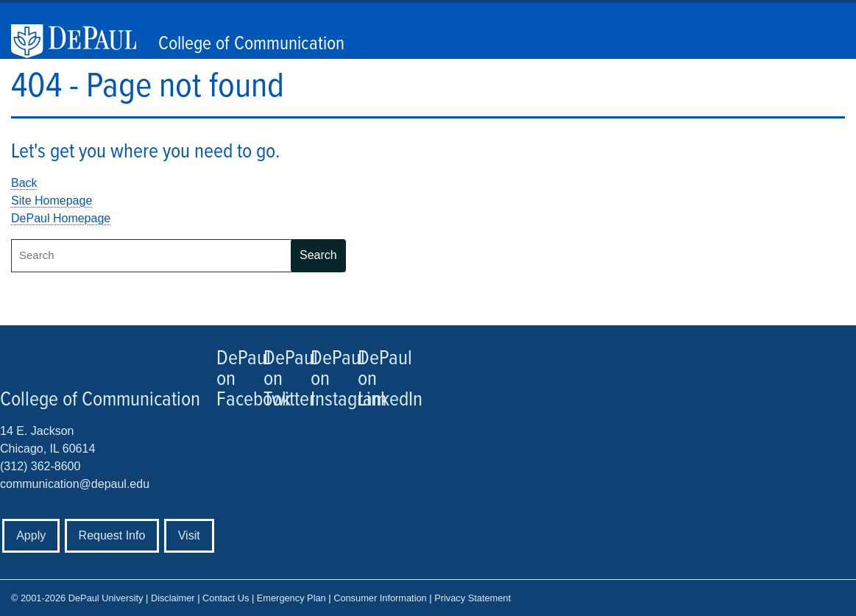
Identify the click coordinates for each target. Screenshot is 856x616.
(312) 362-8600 (40, 466)
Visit (189, 535)
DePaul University (81, 41)
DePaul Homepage (61, 218)
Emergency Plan (291, 598)
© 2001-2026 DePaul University (77, 598)
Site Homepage (52, 201)
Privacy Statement (473, 598)
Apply (31, 535)
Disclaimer (173, 598)
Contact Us (226, 598)
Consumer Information (380, 598)
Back (24, 183)
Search (318, 255)
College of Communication (251, 44)
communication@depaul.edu (75, 484)
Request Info (112, 535)
